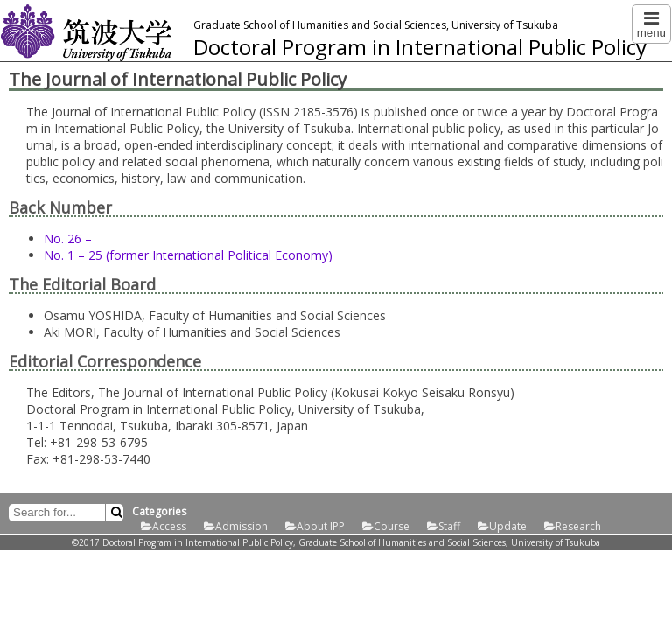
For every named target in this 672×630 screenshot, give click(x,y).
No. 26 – (68, 238)
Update (508, 526)
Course (392, 526)
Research (578, 526)
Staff (449, 526)
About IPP (321, 526)
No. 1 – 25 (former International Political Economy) (188, 255)
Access (169, 526)
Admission (241, 526)
